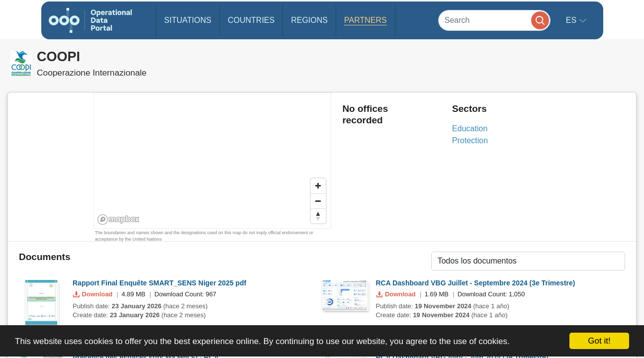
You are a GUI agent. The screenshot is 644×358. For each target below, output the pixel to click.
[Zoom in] (318, 186)
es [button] (572, 20)
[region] (213, 161)
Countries (251, 20)
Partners (366, 20)
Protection (470, 140)
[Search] (494, 20)
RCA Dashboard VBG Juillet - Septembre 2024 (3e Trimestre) (476, 283)
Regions (309, 20)
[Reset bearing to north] (318, 216)
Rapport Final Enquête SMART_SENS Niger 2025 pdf (159, 283)
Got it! (599, 341)
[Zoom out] (318, 201)
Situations (188, 20)
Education (470, 129)
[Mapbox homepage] (119, 220)
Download (94, 294)
